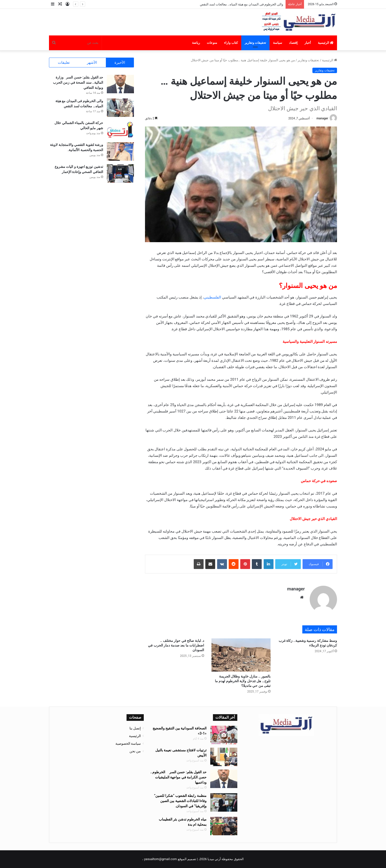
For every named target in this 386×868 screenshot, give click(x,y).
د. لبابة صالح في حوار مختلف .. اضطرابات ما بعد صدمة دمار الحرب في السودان (176, 645)
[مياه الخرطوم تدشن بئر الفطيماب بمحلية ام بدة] (224, 826)
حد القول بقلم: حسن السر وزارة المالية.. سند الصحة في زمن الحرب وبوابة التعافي (78, 82)
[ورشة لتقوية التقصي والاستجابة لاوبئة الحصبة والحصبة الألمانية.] (120, 151)
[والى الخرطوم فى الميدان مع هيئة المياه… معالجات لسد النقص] (120, 108)
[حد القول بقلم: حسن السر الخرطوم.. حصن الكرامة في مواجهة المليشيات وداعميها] (224, 779)
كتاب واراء (231, 43)
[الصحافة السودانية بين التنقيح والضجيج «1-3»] (224, 735)
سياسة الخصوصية (128, 743)
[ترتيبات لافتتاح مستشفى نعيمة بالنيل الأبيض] (224, 757)
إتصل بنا (135, 728)
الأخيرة (120, 63)
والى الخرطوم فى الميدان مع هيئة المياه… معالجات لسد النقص (242, 4)
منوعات (212, 43)
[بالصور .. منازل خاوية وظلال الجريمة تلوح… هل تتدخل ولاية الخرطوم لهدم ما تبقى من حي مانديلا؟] (241, 655)
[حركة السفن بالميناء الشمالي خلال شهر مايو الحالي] (120, 130)
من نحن (135, 751)
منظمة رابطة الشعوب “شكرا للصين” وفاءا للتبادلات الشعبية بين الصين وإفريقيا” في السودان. (180, 801)
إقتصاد (293, 43)
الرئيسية (326, 43)
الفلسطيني (212, 297)
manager (322, 118)
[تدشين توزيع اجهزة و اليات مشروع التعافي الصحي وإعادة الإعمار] (120, 173)
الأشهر (92, 63)
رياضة (196, 43)
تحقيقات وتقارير (255, 43)
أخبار (308, 43)
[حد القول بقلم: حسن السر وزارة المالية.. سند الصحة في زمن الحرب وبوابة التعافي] (120, 84)
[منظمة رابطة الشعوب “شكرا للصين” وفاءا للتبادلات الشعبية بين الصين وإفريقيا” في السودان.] (224, 802)
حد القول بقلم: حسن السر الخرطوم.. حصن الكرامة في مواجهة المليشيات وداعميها (178, 777)
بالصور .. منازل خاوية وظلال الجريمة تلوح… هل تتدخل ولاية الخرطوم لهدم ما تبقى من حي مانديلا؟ (243, 681)
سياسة (278, 43)
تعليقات (64, 63)
